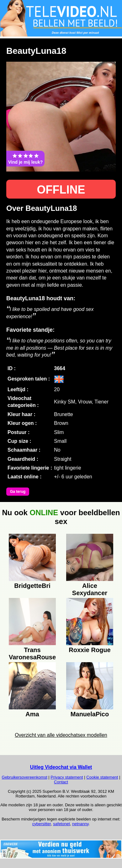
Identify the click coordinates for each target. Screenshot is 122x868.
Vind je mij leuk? (25, 159)
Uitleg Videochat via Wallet (61, 767)
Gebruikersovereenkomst (25, 777)
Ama (32, 714)
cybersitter (42, 824)
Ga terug (18, 492)
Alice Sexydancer (90, 589)
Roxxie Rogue (90, 650)
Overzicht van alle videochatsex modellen (61, 735)
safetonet (61, 824)
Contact (61, 782)
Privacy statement (67, 777)
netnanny (80, 824)
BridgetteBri (32, 586)
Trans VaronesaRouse (32, 653)
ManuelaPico (90, 714)
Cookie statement (102, 777)
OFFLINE (61, 190)
